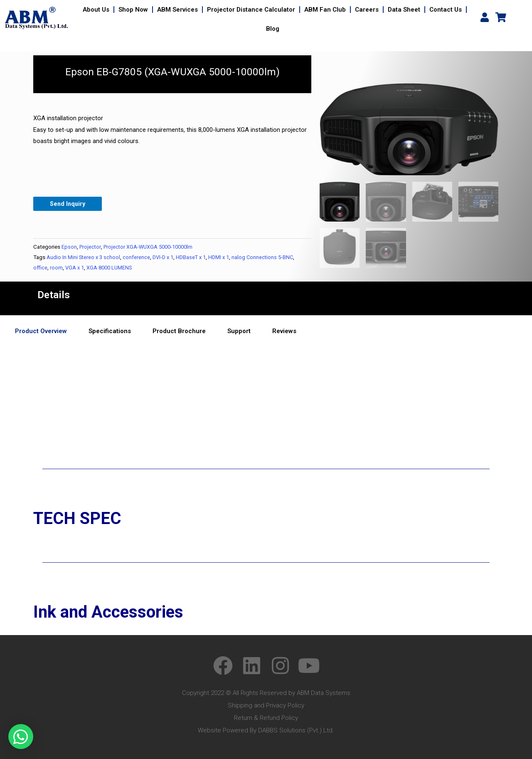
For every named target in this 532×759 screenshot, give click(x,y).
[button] (21, 737)
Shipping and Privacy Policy (266, 706)
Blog (273, 29)
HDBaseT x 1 (195, 257)
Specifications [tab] (110, 331)
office (40, 268)
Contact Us (446, 10)
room (56, 268)
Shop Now (133, 10)
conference (138, 257)
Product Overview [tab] (41, 331)
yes (9, 403)
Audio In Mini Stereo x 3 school (84, 257)
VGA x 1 (75, 268)
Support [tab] (239, 331)
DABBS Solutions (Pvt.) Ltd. (296, 731)
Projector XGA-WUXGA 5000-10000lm (152, 247)
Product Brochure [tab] (179, 331)
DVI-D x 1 (166, 257)
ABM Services (177, 10)
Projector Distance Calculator (251, 10)
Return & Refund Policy (266, 718)
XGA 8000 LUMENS (112, 268)
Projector (91, 247)
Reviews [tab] (284, 331)
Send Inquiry (69, 204)
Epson (69, 247)
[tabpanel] (266, 352)
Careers (367, 10)
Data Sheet (404, 10)
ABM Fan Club (325, 10)
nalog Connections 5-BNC (270, 257)
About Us (96, 10)
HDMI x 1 (225, 257)
